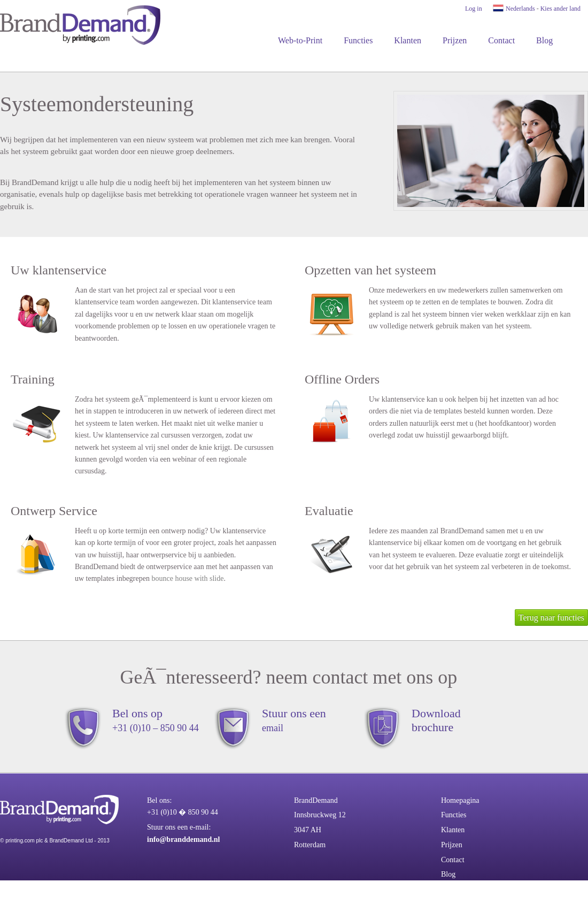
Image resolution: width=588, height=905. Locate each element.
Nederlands (520, 9)
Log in (474, 9)
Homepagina (460, 800)
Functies (358, 40)
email (273, 728)
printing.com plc (24, 841)
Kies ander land (560, 9)
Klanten (408, 40)
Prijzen (455, 40)
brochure (432, 727)
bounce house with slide (187, 578)
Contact (501, 40)
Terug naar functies (551, 618)
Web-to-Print (300, 40)
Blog (544, 40)
